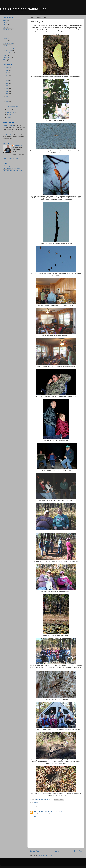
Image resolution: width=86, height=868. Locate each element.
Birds (5, 25)
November (10, 104)
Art (4, 23)
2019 (7, 83)
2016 (7, 91)
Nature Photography (10, 48)
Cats (5, 27)
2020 (7, 81)
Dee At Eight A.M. (9, 125)
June (9, 117)
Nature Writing (8, 50)
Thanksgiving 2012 (13, 106)
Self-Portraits (7, 58)
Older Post (78, 851)
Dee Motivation (8, 135)
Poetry (5, 55)
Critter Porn (7, 30)
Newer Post (34, 851)
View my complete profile (11, 158)
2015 (7, 94)
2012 (7, 102)
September (11, 112)
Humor (6, 41)
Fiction (5, 38)
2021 (7, 78)
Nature (6, 46)
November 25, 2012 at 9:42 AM (53, 811)
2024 (7, 70)
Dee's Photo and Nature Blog (23, 9)
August (9, 115)
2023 (7, 73)
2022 (7, 75)
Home (56, 851)
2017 (7, 88)
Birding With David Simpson (12, 168)
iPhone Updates (8, 43)
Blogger (54, 863)
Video (5, 60)
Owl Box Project (8, 53)
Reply (36, 817)
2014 (7, 96)
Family (36, 802)
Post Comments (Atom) (45, 855)
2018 (7, 86)
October (10, 110)
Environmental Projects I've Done (13, 32)
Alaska (6, 20)
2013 (7, 99)
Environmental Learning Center (13, 171)
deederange (18, 146)
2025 (7, 68)
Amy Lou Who (39, 811)
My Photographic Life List (11, 166)
